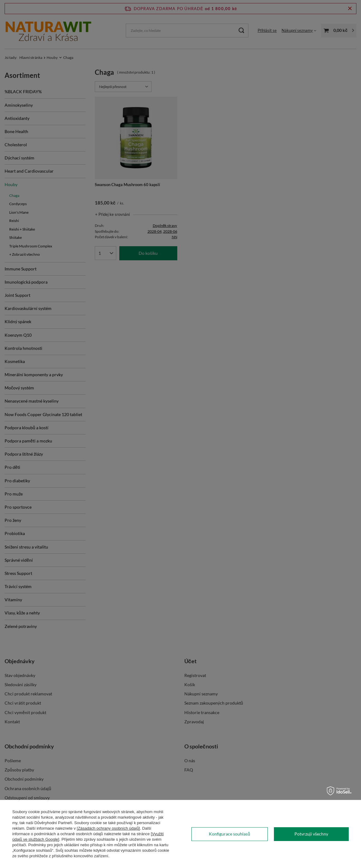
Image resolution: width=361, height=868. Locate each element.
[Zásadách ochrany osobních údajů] (108, 828)
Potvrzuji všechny (311, 834)
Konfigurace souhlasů (229, 834)
